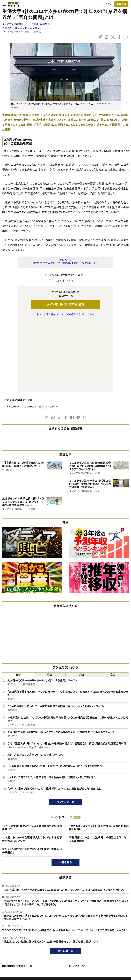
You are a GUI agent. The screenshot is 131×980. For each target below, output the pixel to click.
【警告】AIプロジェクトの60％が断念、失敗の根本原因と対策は (99, 756)
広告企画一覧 (77, 894)
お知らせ (104, 947)
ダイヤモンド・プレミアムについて (22, 935)
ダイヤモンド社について (113, 923)
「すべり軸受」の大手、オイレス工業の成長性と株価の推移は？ (32, 756)
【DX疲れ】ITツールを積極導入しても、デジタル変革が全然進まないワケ (32, 768)
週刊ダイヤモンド (60, 935)
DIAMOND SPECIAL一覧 (17, 894)
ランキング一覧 (66, 730)
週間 (81, 603)
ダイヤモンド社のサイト (64, 923)
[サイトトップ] (13, 4)
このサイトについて (15, 930)
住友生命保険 (52, 335)
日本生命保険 (13, 335)
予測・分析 (7, 28)
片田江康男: (38, 24)
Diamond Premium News (28, 28)
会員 (113, 603)
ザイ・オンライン (59, 953)
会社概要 (105, 935)
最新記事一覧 (65, 880)
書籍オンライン (59, 947)
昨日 (50, 603)
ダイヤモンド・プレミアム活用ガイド (23, 941)
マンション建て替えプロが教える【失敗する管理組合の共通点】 (32, 779)
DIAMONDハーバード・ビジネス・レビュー (72, 941)
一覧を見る (66, 791)
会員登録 (121, 4)
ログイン (107, 4)
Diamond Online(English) (64, 930)
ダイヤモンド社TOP (110, 930)
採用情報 (105, 941)
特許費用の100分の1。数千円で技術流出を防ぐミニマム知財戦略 (99, 768)
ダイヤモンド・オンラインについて (23, 923)
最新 (18, 603)
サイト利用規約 (13, 947)
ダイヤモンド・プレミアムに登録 (65, 304)
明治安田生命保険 (32, 335)
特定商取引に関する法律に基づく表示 (24, 953)
